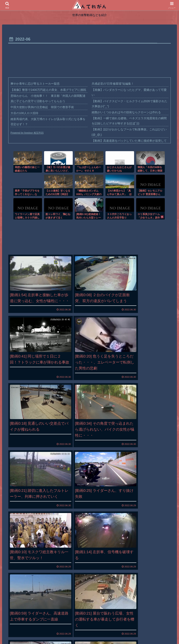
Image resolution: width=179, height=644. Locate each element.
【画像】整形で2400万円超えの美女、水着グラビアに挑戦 (48, 90)
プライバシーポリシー (85, 631)
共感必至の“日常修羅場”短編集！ (113, 84)
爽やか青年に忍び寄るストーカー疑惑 (35, 84)
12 (101, 601)
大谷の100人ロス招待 (24, 113)
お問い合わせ (113, 631)
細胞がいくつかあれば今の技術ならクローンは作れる (126, 112)
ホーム (62, 631)
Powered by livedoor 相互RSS (27, 133)
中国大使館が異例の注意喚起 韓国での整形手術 (42, 107)
